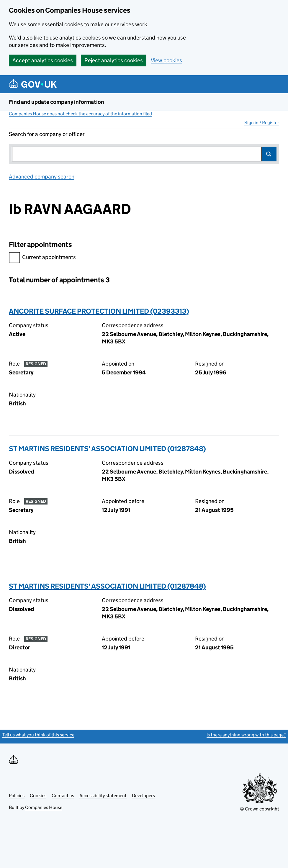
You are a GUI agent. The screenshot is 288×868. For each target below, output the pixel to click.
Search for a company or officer (47, 134)
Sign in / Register (262, 123)
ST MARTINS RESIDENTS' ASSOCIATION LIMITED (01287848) (107, 449)
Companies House (44, 807)
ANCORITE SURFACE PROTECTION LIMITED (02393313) (99, 311)
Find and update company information (57, 102)
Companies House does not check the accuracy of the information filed (80, 114)
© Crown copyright (260, 809)
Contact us (63, 796)
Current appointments (42, 258)
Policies (17, 796)
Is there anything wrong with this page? (246, 735)
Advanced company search (42, 177)
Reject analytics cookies (114, 60)
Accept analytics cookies (43, 60)
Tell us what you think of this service (38, 735)
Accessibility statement (103, 796)
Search (269, 154)
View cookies (166, 60)
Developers (143, 796)
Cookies (38, 796)
